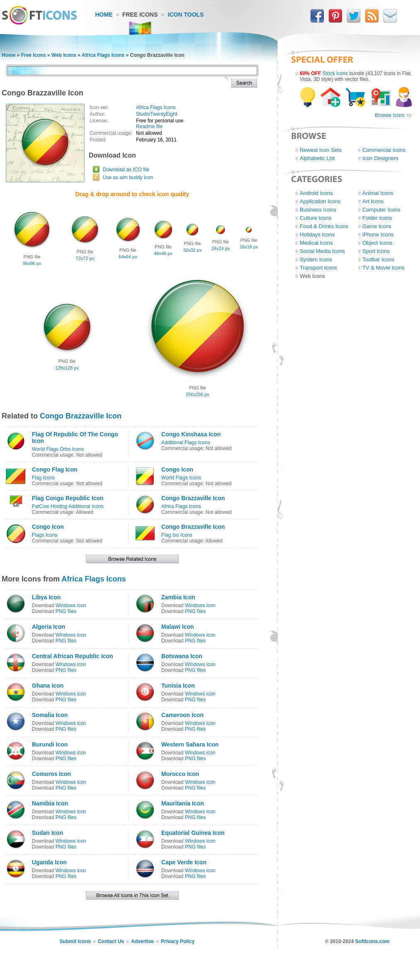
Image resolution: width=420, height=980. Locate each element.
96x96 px (32, 263)
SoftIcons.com (373, 941)
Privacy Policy (178, 941)
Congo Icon (177, 469)
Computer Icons (381, 210)
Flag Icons (43, 478)
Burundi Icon (50, 744)
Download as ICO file (126, 170)
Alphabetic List (317, 158)
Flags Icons (45, 535)
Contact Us (111, 941)
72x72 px (85, 258)
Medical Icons (316, 243)
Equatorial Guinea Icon (193, 833)
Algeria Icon (49, 627)
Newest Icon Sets (321, 150)
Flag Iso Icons (177, 535)
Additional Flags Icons (186, 443)
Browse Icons (390, 115)
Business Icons (318, 210)
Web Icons (64, 55)
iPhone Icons (378, 235)
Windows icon (71, 606)
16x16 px (249, 247)
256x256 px (198, 394)
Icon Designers (380, 158)
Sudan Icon (47, 833)
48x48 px (163, 253)
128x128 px (67, 368)
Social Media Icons (322, 251)
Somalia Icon (50, 715)
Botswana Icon (182, 656)
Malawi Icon (178, 627)
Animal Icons (378, 193)
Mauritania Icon (183, 803)
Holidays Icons (317, 235)
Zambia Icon (178, 597)
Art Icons (373, 201)
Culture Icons (316, 218)
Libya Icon (46, 597)
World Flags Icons (181, 478)
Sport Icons (376, 251)
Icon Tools (186, 15)
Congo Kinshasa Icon (191, 434)
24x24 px (221, 248)
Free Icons (140, 15)
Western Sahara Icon (190, 744)
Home (104, 15)
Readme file (149, 126)
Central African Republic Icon (73, 656)
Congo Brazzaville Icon (81, 416)
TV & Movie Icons (384, 268)
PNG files (66, 611)
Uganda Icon (49, 862)
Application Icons (320, 201)
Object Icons (377, 243)
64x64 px (128, 257)
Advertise (142, 941)
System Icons (316, 259)
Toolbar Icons (378, 259)
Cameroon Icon (182, 715)
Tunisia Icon (178, 686)
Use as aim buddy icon (128, 178)
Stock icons (335, 73)
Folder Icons (377, 218)
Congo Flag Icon (55, 469)
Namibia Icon (50, 803)
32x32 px (193, 250)
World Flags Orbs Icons (58, 449)
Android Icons (316, 193)
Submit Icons (75, 941)
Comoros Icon (51, 774)
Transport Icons (318, 268)
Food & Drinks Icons (324, 226)
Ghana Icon (48, 686)
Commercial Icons (384, 150)
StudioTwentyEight (157, 114)
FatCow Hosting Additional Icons (68, 506)
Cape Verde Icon (184, 862)
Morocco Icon (180, 774)
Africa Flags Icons (103, 55)
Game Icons (377, 226)
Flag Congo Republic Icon (68, 498)
